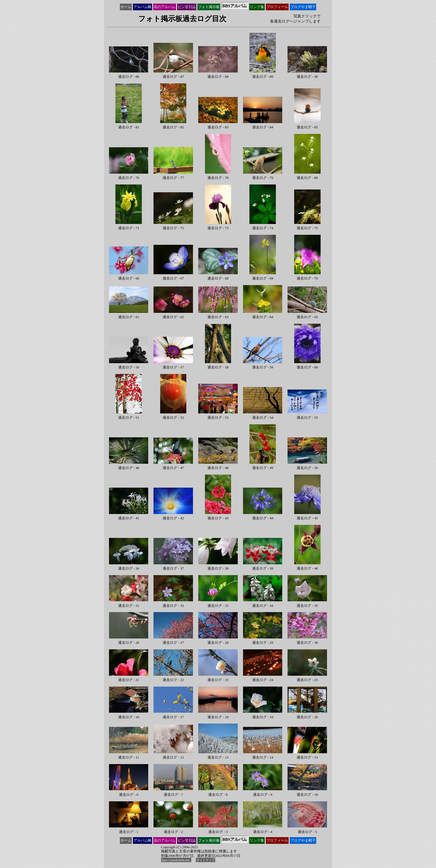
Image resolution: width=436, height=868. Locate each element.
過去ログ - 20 (307, 715)
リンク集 (257, 7)
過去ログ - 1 (129, 830)
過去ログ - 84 (263, 125)
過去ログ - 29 (263, 641)
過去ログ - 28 (218, 641)
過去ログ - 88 (218, 75)
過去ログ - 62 (173, 315)
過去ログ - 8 (218, 792)
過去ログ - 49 (263, 466)
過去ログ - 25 (307, 678)
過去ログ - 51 (129, 416)
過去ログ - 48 (218, 466)
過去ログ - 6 (129, 792)
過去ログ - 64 (263, 315)
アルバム (143, 7)
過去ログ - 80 (307, 176)
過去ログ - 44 (263, 516)
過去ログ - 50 (307, 466)
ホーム (126, 7)
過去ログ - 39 (263, 566)
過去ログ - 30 (307, 641)
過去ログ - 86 (129, 75)
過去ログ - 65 (307, 315)
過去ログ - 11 (129, 755)
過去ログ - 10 (307, 792)
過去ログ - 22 (173, 678)
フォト (209, 7)
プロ (277, 7)
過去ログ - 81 (129, 125)
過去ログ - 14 (263, 755)
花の (165, 7)
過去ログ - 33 (218, 603)
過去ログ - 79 (263, 176)
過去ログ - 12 (173, 755)
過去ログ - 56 (129, 365)
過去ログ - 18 (218, 715)
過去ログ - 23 (218, 678)
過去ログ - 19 (263, 715)
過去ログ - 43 (218, 516)
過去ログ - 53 (218, 416)
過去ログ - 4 (263, 830)
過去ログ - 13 (218, 755)
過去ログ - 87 (173, 75)
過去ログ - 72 (173, 226)
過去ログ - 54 (263, 416)
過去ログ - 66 (129, 276)
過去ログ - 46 (129, 466)
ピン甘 (187, 7)
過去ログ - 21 (129, 678)
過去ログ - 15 (307, 755)
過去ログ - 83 (218, 125)
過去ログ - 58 (218, 365)
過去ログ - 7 (173, 792)
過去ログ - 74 (263, 226)
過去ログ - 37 (173, 566)
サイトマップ (205, 860)
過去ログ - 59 (263, 365)
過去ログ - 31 (129, 603)
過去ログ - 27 (173, 641)
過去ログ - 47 (173, 466)
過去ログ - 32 (173, 603)
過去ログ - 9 (263, 792)
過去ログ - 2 (173, 830)
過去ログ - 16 (129, 715)
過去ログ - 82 (173, 125)
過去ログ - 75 (307, 226)
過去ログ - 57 (173, 365)
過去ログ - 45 (307, 516)
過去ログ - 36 (129, 566)
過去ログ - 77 (173, 176)
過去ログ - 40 (307, 566)
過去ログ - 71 (129, 226)
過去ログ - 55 (307, 416)
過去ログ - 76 (129, 176)
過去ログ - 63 (218, 315)
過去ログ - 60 (307, 365)
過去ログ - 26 (129, 641)
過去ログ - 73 (218, 226)
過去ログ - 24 (263, 678)
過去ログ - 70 (307, 276)
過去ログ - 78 (218, 176)
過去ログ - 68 (218, 276)
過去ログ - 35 (307, 603)
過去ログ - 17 (173, 715)
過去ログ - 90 (307, 75)
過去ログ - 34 (263, 603)
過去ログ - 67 (173, 276)
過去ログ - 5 (307, 830)
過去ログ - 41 (129, 516)
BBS (235, 6)
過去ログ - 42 (173, 516)
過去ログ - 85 (307, 125)
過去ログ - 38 (218, 566)
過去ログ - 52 (173, 416)
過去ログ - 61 (129, 315)
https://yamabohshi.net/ (176, 860)
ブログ (303, 7)
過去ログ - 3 (218, 830)
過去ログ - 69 (263, 276)
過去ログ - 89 (263, 75)
